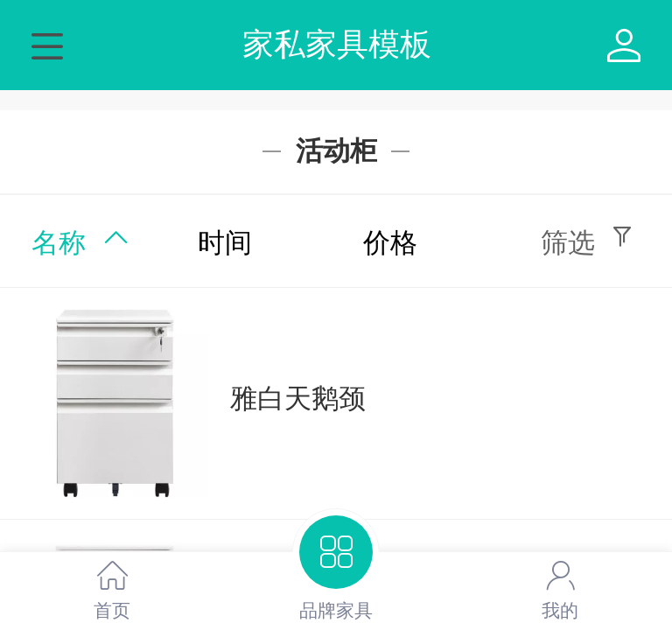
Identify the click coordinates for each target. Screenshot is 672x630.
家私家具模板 (337, 44)
